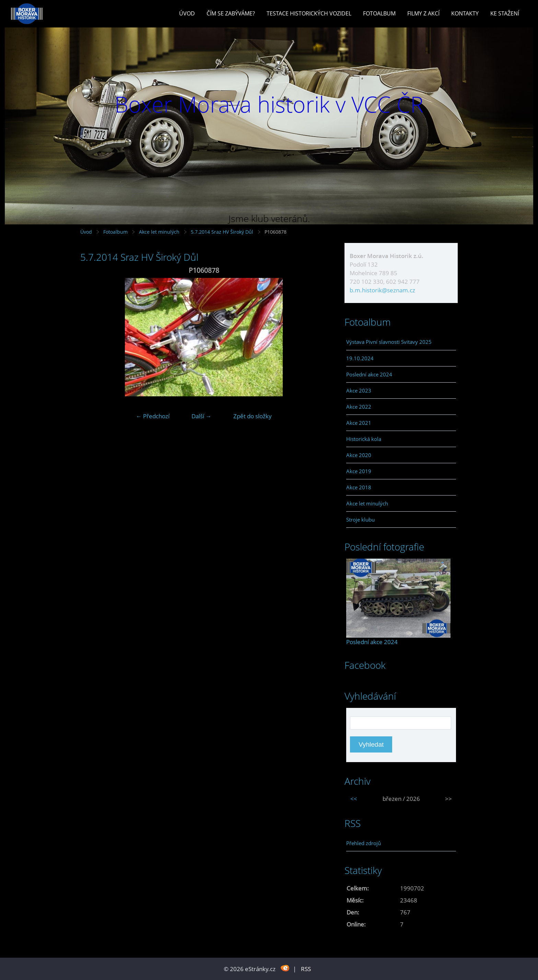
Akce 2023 (359, 390)
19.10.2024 (360, 358)
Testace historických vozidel (309, 13)
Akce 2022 (359, 407)
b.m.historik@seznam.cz (382, 290)
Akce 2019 (359, 471)
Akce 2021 (359, 423)
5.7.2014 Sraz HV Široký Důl (223, 232)
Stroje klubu (360, 520)
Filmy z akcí (423, 13)
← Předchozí (153, 416)
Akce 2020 (359, 455)
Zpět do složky (253, 416)
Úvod (187, 13)
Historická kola (364, 439)
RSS (306, 969)
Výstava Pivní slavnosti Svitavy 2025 (389, 342)
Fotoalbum (379, 13)
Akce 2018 (359, 487)
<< (354, 799)
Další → (201, 416)
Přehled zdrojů (364, 843)
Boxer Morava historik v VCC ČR (269, 104)
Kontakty (465, 13)
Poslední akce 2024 (369, 374)
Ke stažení (505, 13)
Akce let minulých (159, 232)
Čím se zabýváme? (231, 13)
